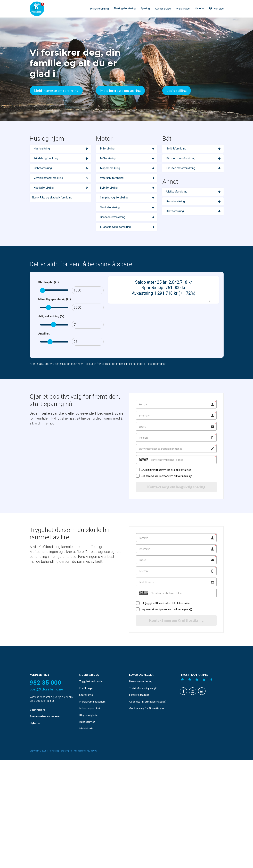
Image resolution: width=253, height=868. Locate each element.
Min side (216, 8)
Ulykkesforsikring (177, 192)
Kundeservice (163, 8)
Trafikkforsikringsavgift (143, 694)
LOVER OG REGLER (141, 681)
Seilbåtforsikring (176, 149)
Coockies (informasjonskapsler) (148, 708)
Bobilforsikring (109, 188)
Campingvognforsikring (114, 198)
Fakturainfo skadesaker (45, 723)
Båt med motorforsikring (181, 158)
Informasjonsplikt (90, 715)
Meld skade (183, 8)
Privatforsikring (100, 8)
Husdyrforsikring (44, 188)
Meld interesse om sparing (120, 90)
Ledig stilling (177, 90)
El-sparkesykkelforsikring (115, 227)
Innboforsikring (43, 168)
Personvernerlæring (141, 688)
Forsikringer (86, 694)
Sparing (145, 8)
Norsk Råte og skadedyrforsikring (52, 198)
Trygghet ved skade (91, 688)
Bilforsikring (107, 149)
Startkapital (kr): (49, 282)
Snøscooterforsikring (113, 217)
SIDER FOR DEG (89, 681)
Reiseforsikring (176, 201)
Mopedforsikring (110, 168)
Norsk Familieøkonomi (93, 708)
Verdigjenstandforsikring (48, 178)
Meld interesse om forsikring (56, 90)
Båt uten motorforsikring (181, 168)
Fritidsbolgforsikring (46, 158)
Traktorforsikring (110, 207)
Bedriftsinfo (38, 716)
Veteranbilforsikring (112, 178)
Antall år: (44, 334)
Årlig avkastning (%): (52, 316)
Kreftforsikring (175, 211)
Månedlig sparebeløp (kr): (55, 299)
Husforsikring (42, 149)
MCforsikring (108, 158)
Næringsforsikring (125, 8)
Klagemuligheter (89, 721)
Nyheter (199, 8)
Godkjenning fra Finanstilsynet (147, 715)
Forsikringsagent (139, 701)
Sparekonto (86, 701)
